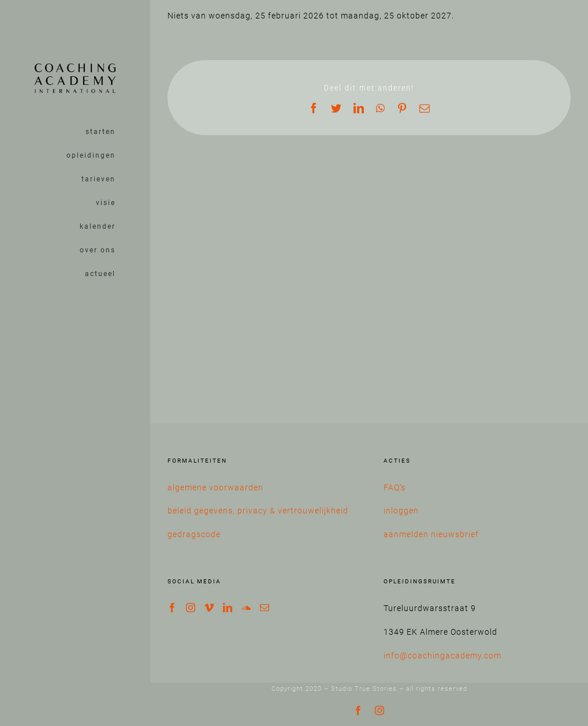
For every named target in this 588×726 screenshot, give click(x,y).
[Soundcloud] (246, 608)
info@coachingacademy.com (442, 656)
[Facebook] (172, 608)
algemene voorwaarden (215, 487)
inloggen (401, 511)
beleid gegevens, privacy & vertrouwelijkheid (258, 511)
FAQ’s (395, 487)
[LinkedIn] (228, 608)
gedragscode (194, 534)
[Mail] (265, 608)
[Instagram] (191, 608)
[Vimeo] (209, 608)
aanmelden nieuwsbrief (431, 534)
